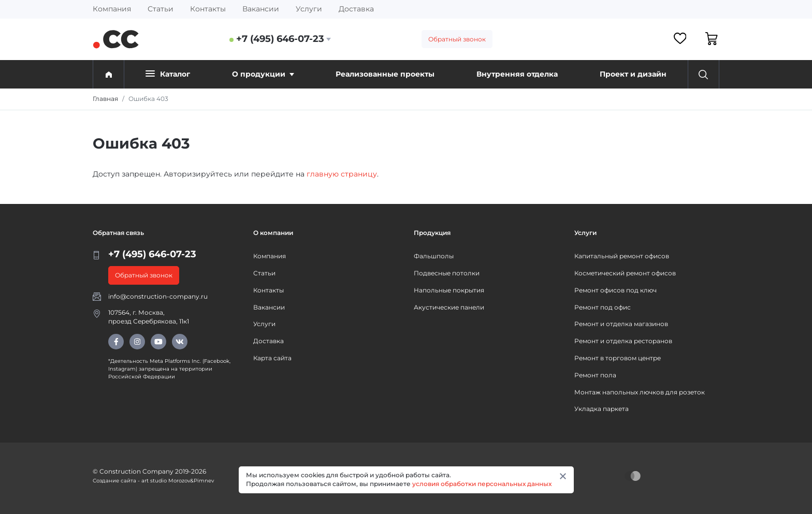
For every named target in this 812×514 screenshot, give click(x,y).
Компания (112, 9)
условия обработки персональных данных (482, 484)
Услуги (309, 9)
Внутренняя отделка (517, 74)
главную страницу (342, 174)
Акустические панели (449, 307)
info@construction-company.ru (158, 296)
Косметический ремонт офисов (625, 273)
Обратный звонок (457, 39)
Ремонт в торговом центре (618, 358)
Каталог (168, 74)
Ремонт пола (595, 375)
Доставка (356, 9)
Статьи (161, 9)
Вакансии (261, 9)
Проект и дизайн (633, 74)
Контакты (208, 9)
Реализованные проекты (385, 74)
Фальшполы (434, 256)
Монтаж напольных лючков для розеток (640, 392)
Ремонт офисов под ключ (615, 290)
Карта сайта (272, 358)
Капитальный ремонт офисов (622, 256)
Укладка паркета (601, 409)
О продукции (263, 74)
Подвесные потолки (447, 273)
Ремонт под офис (603, 307)
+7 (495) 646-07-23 (280, 39)
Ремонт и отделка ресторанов (623, 341)
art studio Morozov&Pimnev (178, 481)
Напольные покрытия (449, 290)
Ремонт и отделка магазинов (621, 324)
